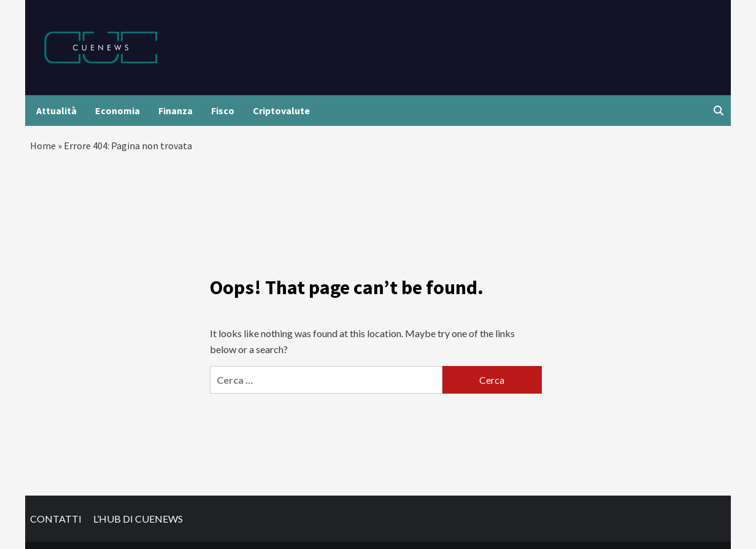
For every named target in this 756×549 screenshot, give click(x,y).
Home (43, 146)
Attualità (56, 111)
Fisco (223, 111)
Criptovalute (281, 111)
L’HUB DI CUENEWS (138, 519)
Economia (118, 111)
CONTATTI (56, 519)
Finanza (175, 111)
